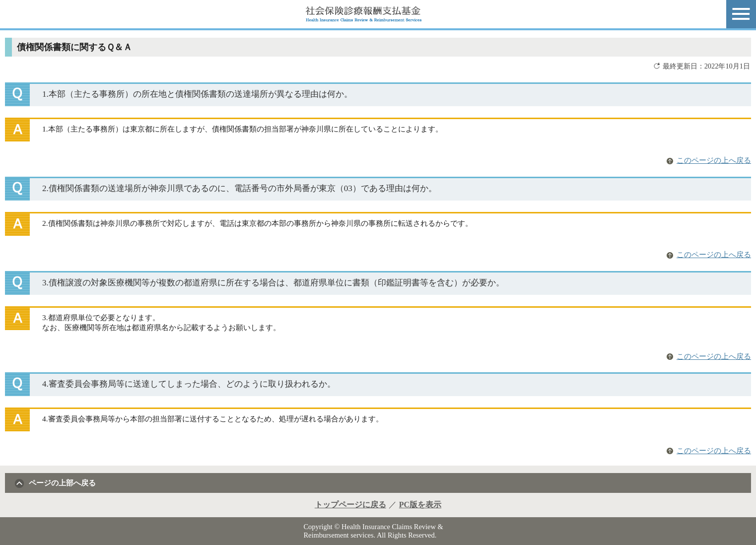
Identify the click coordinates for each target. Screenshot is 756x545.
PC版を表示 (420, 505)
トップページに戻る (350, 505)
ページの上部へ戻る (62, 483)
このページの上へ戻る (714, 160)
